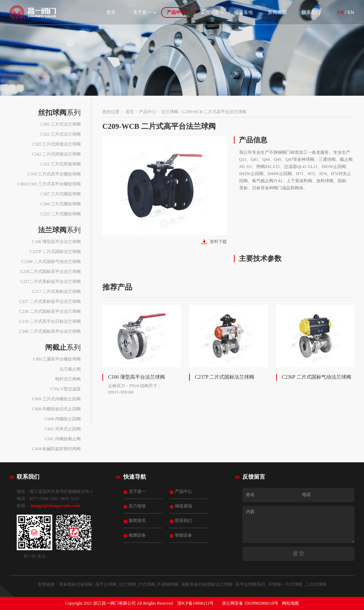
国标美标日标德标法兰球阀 (207, 584)
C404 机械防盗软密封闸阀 (56, 449)
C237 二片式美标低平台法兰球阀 (50, 301)
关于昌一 (142, 12)
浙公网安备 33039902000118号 (250, 603)
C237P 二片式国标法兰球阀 (55, 252)
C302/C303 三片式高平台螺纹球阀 (49, 184)
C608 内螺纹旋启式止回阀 (56, 409)
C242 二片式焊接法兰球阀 (56, 154)
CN (340, 12)
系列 (59, 112)
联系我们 (311, 12)
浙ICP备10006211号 (196, 603)
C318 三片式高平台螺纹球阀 (54, 174)
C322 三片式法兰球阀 (61, 134)
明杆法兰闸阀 (68, 379)
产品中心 (176, 12)
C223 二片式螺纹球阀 (61, 214)
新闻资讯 (277, 12)
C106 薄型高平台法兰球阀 (56, 242)
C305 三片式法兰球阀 (61, 124)
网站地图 (290, 603)
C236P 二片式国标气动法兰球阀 (51, 262)
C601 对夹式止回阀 (63, 429)
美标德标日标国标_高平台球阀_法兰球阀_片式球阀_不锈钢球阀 (119, 584)
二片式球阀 (316, 584)
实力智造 (210, 12)
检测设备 (137, 535)
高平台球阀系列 (250, 584)
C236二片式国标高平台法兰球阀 (50, 272)
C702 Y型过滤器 (66, 389)
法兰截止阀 (70, 369)
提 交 (299, 554)
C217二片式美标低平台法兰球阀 (50, 282)
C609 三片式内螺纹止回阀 (56, 399)
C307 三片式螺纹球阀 (61, 194)
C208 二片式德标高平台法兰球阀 (50, 331)
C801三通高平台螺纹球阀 (57, 359)
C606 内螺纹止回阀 (63, 419)
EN (351, 12)
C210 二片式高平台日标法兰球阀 (50, 321)
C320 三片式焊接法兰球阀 (56, 144)
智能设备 (183, 535)
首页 (111, 12)
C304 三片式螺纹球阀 (61, 204)
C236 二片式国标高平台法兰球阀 (50, 311)
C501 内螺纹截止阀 (63, 439)
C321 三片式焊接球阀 (61, 164)
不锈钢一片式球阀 (285, 584)
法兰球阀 (170, 112)
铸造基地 (243, 12)
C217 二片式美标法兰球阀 (56, 291)
